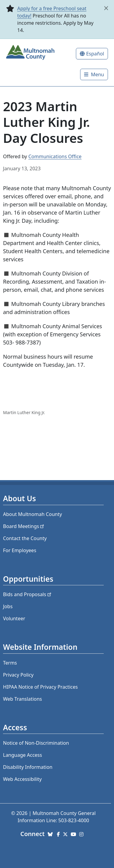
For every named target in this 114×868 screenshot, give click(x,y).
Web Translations (23, 699)
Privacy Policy (18, 675)
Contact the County (25, 538)
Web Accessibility (22, 779)
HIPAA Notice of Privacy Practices (40, 687)
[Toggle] (94, 74)
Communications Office (55, 156)
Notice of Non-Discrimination (36, 743)
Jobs (8, 606)
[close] (106, 8)
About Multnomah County (33, 514)
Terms (10, 663)
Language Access (23, 755)
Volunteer (14, 618)
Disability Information (28, 767)
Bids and (28, 594)
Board (24, 526)
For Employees (20, 550)
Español (95, 54)
